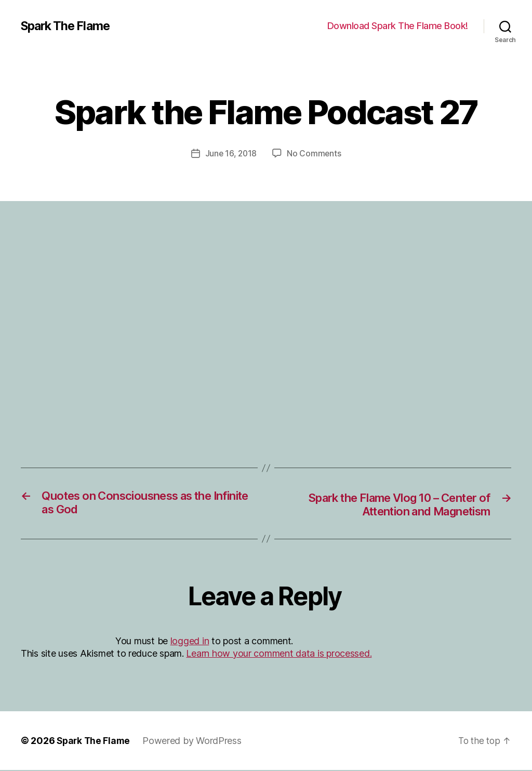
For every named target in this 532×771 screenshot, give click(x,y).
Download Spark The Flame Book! (398, 26)
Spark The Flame (68, 26)
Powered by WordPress (195, 742)
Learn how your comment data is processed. (279, 654)
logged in (190, 642)
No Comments (315, 153)
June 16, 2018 (231, 153)
